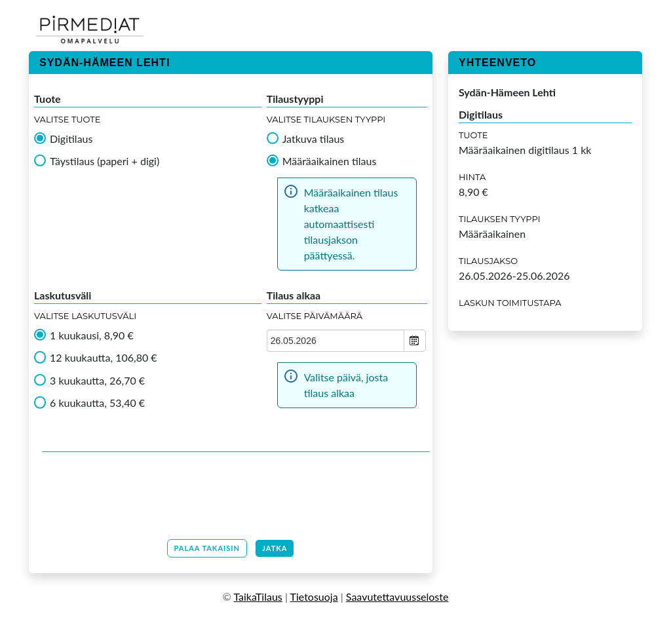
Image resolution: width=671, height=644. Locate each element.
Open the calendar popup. (415, 341)
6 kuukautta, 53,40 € (97, 403)
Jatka (275, 548)
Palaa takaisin (207, 548)
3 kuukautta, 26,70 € (97, 381)
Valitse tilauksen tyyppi (326, 119)
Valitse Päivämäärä (315, 316)
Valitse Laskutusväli (85, 316)
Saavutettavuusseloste (397, 597)
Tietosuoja (314, 597)
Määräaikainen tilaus (330, 161)
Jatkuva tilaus (314, 139)
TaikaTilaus (258, 597)
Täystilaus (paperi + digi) (105, 161)
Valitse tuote (67, 119)
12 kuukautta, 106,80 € (104, 358)
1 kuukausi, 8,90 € (92, 335)
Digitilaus (71, 139)
